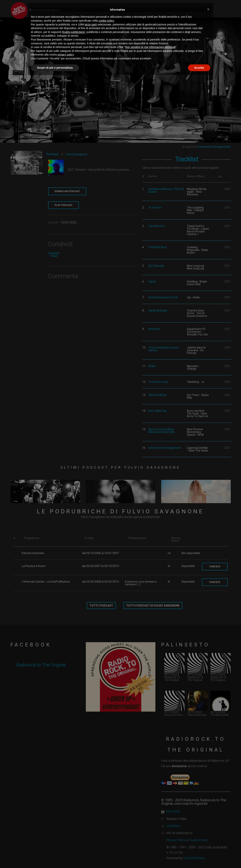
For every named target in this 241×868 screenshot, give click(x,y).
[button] (208, 9)
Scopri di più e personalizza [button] (55, 68)
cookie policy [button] (106, 21)
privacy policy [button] (66, 55)
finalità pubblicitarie (74, 32)
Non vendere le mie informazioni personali (150, 47)
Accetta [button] (199, 68)
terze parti (91, 24)
